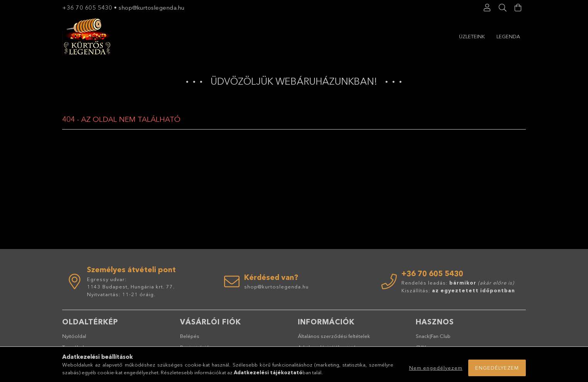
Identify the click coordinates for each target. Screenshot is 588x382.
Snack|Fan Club (433, 336)
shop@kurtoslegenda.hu (152, 8)
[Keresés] (503, 8)
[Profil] (487, 8)
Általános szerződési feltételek (334, 336)
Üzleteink (507, 36)
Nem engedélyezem (436, 368)
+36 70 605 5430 (87, 8)
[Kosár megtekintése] (518, 8)
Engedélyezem (497, 368)
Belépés (190, 336)
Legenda (471, 36)
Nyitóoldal (74, 336)
